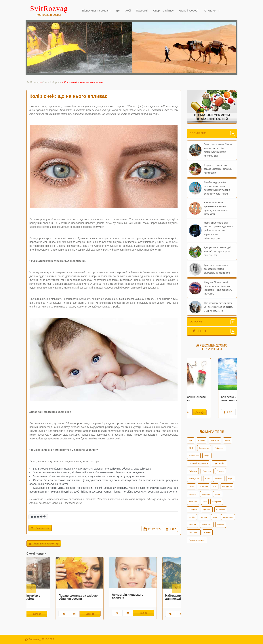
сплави (204, 517)
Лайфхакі (219, 448)
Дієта (227, 440)
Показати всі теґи (197, 540)
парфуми (217, 502)
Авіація (201, 440)
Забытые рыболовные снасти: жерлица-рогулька (211, 399)
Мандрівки (194, 456)
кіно (205, 502)
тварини (193, 525)
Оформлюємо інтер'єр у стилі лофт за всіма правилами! (47, 599)
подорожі (193, 509)
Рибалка (193, 471)
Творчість (207, 471)
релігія (192, 517)
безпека (219, 479)
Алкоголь (215, 440)
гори (230, 479)
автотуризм (194, 479)
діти (215, 486)
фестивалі (194, 532)
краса (218, 494)
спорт (216, 517)
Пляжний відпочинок (198, 463)
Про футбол (219, 463)
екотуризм (227, 486)
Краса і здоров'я (52, 82)
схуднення (228, 517)
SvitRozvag (33, 82)
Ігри (191, 440)
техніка (221, 525)
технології (207, 525)
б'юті (208, 479)
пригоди (207, 509)
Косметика (204, 448)
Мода (207, 456)
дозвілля (204, 486)
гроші (191, 486)
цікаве (207, 532)
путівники (221, 509)
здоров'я (206, 494)
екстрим (193, 494)
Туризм (220, 471)
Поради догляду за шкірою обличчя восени (102, 597)
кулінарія (193, 502)
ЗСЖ (191, 448)
